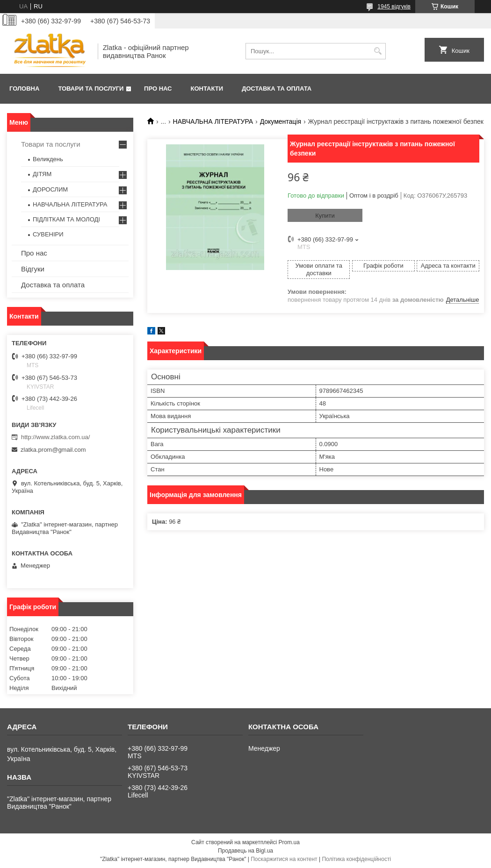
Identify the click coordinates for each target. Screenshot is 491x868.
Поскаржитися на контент (284, 859)
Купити (325, 216)
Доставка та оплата (277, 89)
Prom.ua (289, 842)
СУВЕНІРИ (48, 234)
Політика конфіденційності (356, 859)
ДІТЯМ (42, 174)
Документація (281, 121)
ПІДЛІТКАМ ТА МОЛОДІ (66, 219)
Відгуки (33, 269)
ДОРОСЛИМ (50, 189)
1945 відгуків (394, 7)
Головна (24, 89)
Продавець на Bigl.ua (245, 851)
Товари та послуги (91, 89)
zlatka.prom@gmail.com (53, 450)
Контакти (207, 89)
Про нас (158, 89)
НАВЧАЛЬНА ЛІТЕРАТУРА (213, 121)
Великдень (48, 159)
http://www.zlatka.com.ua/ (55, 437)
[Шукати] (378, 51)
